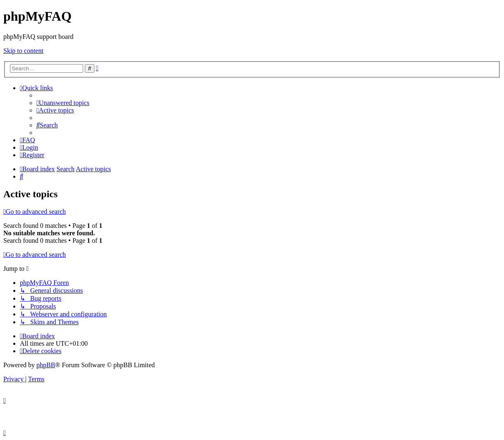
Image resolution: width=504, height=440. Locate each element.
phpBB (46, 365)
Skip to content (23, 51)
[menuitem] (63, 103)
